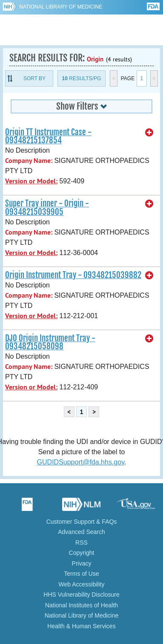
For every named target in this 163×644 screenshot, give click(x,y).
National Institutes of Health (81, 605)
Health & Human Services (81, 626)
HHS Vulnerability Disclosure (81, 595)
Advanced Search (81, 532)
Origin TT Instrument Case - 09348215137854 (48, 136)
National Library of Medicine (61, 7)
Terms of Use (81, 574)
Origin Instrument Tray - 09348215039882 (73, 275)
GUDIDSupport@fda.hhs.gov (81, 462)
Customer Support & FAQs (82, 522)
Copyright (82, 553)
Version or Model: (31, 181)
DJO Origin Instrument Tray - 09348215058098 (50, 342)
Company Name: (29, 161)
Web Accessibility (82, 584)
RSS (81, 542)
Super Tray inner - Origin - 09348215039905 (47, 207)
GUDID (81, 30)
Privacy (82, 563)
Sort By (34, 78)
